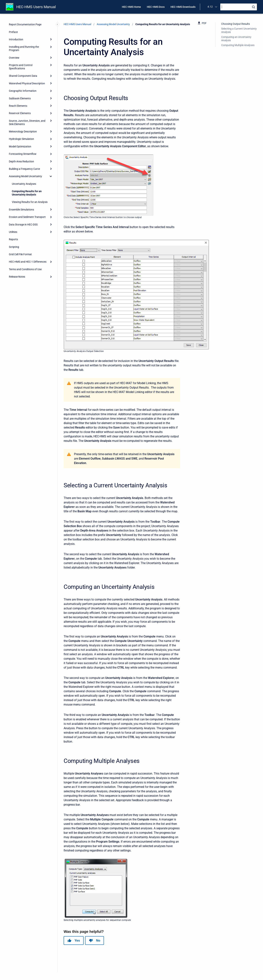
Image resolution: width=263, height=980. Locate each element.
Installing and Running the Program (24, 48)
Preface (13, 32)
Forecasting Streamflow (23, 154)
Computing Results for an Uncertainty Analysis (27, 193)
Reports (13, 239)
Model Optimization (20, 146)
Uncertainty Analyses (24, 184)
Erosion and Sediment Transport (27, 217)
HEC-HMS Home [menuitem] (131, 7)
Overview (14, 58)
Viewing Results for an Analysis (30, 202)
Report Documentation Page (25, 24)
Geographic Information (23, 91)
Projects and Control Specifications (21, 67)
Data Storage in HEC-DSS (23, 225)
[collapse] (51, 176)
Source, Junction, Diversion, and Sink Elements (27, 122)
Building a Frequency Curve (24, 169)
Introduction (16, 39)
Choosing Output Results (236, 24)
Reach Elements (18, 106)
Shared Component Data (23, 76)
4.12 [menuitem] (210, 7)
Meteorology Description (23, 131)
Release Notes (17, 277)
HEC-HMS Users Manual (36, 7)
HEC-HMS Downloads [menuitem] (183, 7)
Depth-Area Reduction (21, 161)
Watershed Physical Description (27, 83)
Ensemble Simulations (21, 210)
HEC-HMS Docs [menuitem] (156, 7)
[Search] (239, 7)
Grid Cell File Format (20, 254)
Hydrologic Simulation (21, 139)
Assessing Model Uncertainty (25, 176)
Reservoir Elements (20, 113)
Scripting (14, 247)
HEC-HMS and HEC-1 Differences (28, 262)
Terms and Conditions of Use (25, 269)
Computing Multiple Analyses (238, 45)
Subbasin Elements (20, 98)
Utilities (13, 232)
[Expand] (51, 39)
